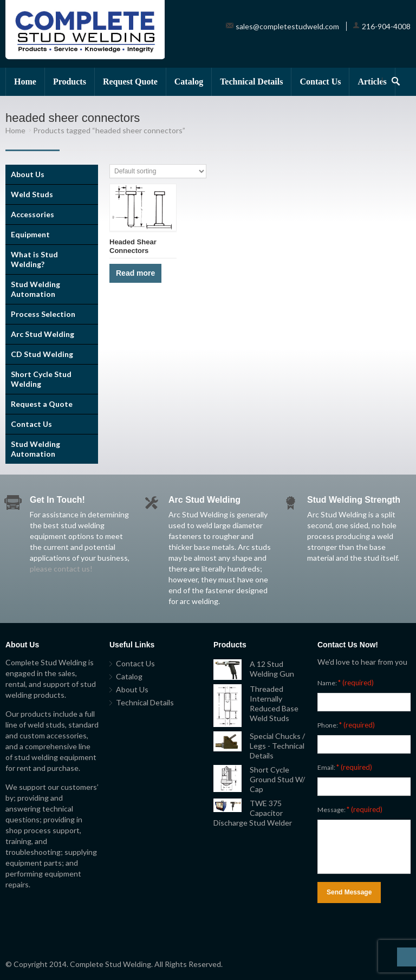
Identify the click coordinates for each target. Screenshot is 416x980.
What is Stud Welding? (34, 259)
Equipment (30, 234)
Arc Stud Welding (43, 334)
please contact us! (61, 569)
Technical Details (251, 82)
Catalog (189, 82)
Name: (346, 683)
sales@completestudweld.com (287, 26)
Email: (345, 767)
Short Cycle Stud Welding (41, 379)
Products (70, 82)
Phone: (346, 725)
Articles (372, 82)
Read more (135, 273)
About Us (28, 174)
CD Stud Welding (42, 354)
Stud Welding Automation (35, 289)
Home (25, 82)
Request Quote (130, 82)
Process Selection (43, 314)
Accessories (32, 214)
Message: (350, 809)
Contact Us (320, 82)
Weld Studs (32, 194)
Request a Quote (42, 404)
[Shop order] (158, 171)
